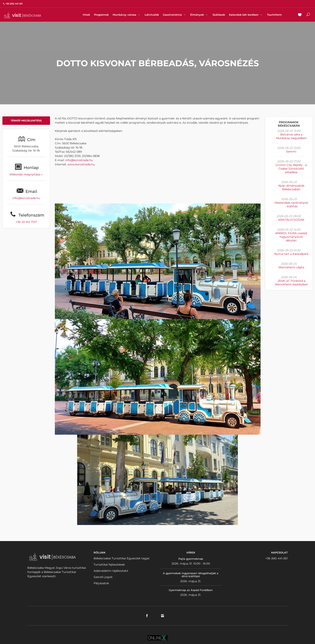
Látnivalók (152, 15)
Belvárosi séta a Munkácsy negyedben (291, 136)
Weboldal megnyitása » (26, 174)
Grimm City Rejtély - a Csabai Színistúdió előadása (291, 169)
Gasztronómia (175, 15)
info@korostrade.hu (26, 198)
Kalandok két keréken (246, 15)
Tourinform (274, 15)
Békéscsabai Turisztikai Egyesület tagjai (122, 558)
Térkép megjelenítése (26, 121)
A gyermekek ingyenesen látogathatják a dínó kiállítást (191, 575)
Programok (101, 15)
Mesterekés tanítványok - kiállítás (291, 204)
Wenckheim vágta (291, 267)
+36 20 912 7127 (26, 222)
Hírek (86, 15)
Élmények (199, 15)
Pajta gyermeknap (191, 559)
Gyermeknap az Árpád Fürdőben (191, 590)
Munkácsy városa (127, 15)
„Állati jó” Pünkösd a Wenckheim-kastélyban (291, 283)
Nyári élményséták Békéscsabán (291, 187)
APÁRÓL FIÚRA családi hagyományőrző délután (291, 237)
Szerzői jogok (103, 577)
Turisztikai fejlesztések (109, 565)
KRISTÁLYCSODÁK (291, 220)
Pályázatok (101, 583)
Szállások (219, 15)
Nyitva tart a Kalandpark (291, 254)
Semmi (291, 152)
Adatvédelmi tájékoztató (111, 571)
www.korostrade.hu (81, 164)
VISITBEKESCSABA (22, 15)
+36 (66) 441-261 (277, 558)
